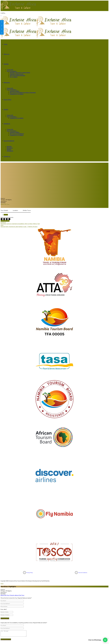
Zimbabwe (7, 124)
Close (2, 583)
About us (6, 54)
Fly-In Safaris (14, 77)
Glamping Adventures (16, 74)
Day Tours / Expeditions (17, 134)
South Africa (7, 100)
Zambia (6, 109)
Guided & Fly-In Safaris (17, 94)
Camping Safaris (15, 91)
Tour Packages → (12, 71)
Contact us (7, 156)
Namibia (6, 64)
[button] (105, 640)
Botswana (7, 83)
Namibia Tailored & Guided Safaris (20, 73)
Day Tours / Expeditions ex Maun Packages (23, 93)
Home (5, 44)
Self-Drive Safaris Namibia (17, 75)
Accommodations (9, 141)
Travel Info (10, 70)
